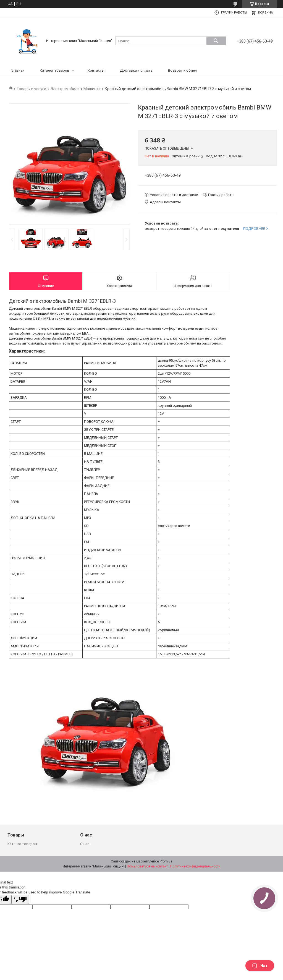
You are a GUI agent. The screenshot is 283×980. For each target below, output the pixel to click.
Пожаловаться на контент (147, 866)
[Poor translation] (20, 899)
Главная (18, 70)
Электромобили (65, 89)
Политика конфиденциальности (195, 866)
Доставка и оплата (136, 70)
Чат (260, 966)
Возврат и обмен (182, 70)
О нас (85, 844)
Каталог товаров (55, 70)
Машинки (92, 89)
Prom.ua (166, 861)
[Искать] (216, 41)
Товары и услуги (31, 89)
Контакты (96, 70)
